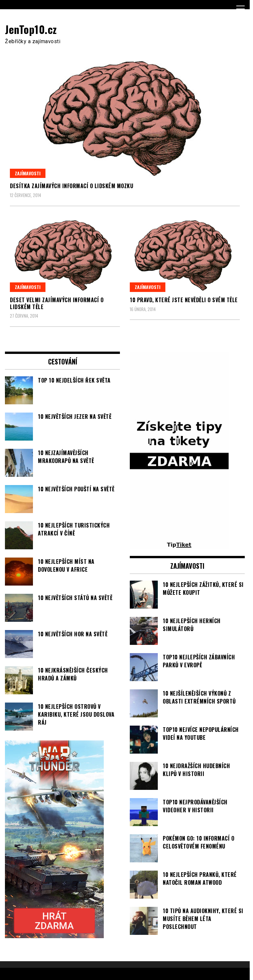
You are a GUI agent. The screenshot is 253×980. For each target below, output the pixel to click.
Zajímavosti (28, 173)
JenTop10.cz (31, 29)
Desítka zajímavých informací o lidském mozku (71, 186)
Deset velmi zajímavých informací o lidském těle (57, 303)
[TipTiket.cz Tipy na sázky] (179, 545)
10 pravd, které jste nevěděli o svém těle (184, 300)
